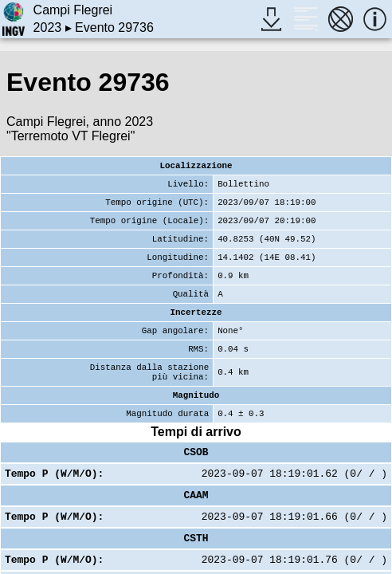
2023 (48, 28)
